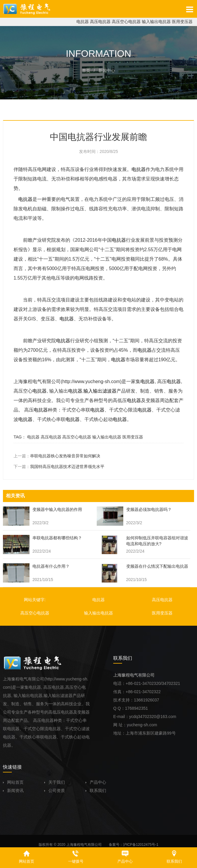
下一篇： (59, 467)
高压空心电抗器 (126, 22)
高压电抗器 (100, 22)
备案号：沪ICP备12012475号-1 (134, 845)
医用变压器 (182, 22)
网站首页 (13, 782)
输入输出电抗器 (156, 22)
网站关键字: (35, 600)
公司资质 (55, 790)
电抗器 (83, 22)
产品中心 (96, 782)
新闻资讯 (13, 790)
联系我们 (96, 790)
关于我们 (55, 782)
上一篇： (57, 456)
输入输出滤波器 (100, 391)
